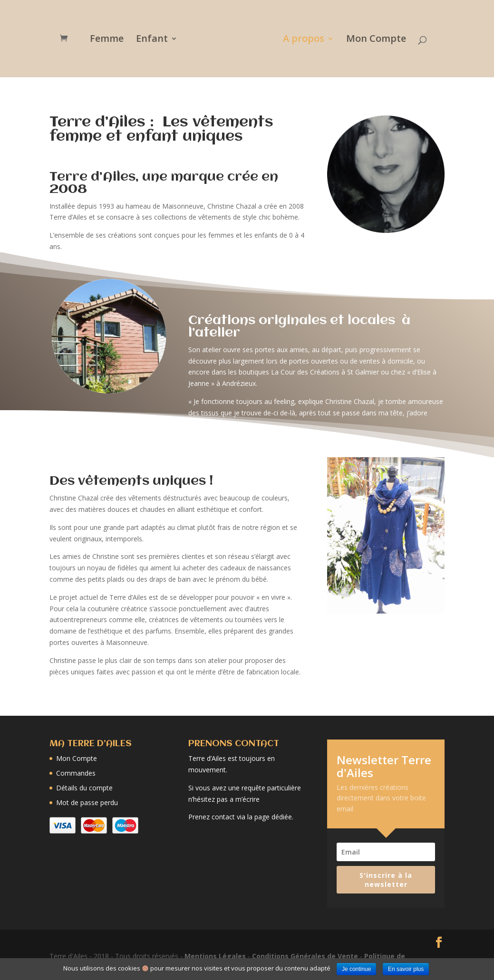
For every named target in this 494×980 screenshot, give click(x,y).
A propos (300, 40)
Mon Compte (373, 40)
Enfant (155, 40)
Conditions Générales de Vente (305, 956)
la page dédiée (270, 817)
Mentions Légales (215, 956)
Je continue (356, 969)
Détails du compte (84, 788)
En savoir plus (406, 969)
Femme (110, 40)
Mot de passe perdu (87, 802)
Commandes (76, 773)
